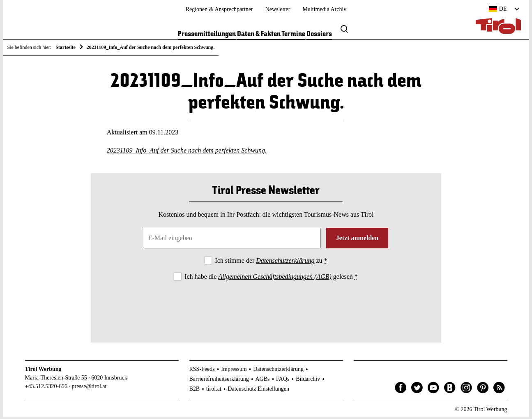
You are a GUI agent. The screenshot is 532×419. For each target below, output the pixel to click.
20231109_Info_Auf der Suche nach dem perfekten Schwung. (187, 152)
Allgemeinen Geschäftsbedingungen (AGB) (275, 278)
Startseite (66, 47)
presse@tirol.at (89, 388)
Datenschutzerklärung (285, 262)
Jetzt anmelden (357, 240)
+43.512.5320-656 (46, 388)
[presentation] (266, 306)
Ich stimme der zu (271, 262)
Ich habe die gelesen (271, 278)
